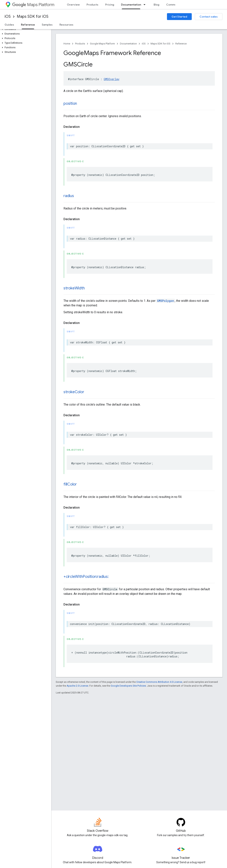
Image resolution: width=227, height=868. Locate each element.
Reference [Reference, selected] (28, 25)
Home (67, 44)
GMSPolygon (166, 301)
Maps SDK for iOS (33, 17)
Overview (73, 5)
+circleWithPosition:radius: (86, 577)
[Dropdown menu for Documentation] (146, 5)
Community (174, 5)
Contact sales (209, 17)
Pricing (110, 5)
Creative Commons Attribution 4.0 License (159, 682)
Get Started (179, 17)
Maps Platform (33, 5)
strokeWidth (74, 288)
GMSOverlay (111, 79)
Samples (47, 25)
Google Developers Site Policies (128, 686)
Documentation (128, 44)
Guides (9, 25)
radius (69, 196)
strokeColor (74, 392)
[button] (25, 29)
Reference (181, 44)
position (70, 103)
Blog (156, 5)
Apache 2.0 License (77, 686)
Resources (66, 25)
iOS (8, 17)
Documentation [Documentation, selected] (131, 5)
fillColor (70, 484)
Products (92, 5)
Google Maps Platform (102, 44)
